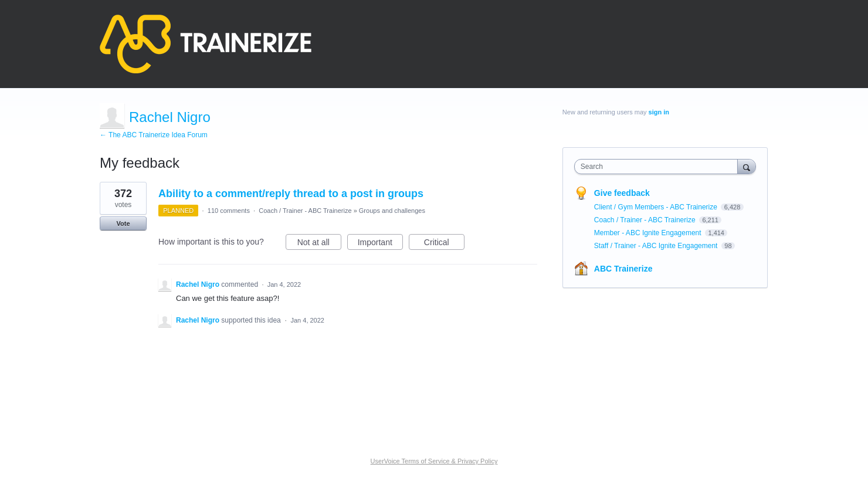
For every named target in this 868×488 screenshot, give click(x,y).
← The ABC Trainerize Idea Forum (154, 135)
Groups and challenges (392, 211)
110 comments (229, 211)
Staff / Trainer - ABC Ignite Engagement (657, 246)
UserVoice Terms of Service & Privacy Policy (434, 461)
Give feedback (622, 193)
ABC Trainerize (623, 269)
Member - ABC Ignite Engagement (649, 233)
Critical (444, 244)
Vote (123, 223)
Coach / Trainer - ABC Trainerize (305, 211)
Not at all (319, 244)
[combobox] (659, 167)
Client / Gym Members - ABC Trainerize (657, 207)
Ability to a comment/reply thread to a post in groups (291, 194)
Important (380, 244)
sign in (659, 112)
